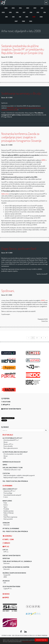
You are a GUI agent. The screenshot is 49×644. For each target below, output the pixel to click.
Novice (6, 594)
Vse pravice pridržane (41, 635)
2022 (35, 8)
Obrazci (6, 442)
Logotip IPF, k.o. (8, 589)
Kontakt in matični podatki (12, 409)
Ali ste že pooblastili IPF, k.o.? (12, 438)
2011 (20, 17)
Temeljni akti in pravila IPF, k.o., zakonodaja (17, 561)
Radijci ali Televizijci (9, 513)
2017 (24, 12)
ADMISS (43, 160)
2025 (13, 8)
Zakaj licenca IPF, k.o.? (10, 489)
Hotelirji (6, 515)
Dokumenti (7, 525)
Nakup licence (7, 501)
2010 (27, 17)
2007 (16, 21)
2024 (20, 8)
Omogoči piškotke (41, 640)
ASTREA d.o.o (31, 635)
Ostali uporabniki (8, 519)
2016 (31, 12)
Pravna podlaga (8, 493)
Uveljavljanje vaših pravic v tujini (12, 470)
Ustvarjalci (8, 435)
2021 (42, 8)
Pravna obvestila (8, 446)
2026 (6, 8)
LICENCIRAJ (7, 536)
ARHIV (5, 577)
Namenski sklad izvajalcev (12, 462)
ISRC (5, 458)
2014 (45, 12)
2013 (6, 17)
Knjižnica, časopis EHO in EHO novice (14, 573)
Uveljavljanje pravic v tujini (13, 468)
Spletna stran (5, 194)
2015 (38, 12)
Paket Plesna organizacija (10, 517)
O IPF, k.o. (5, 550)
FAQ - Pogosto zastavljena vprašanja (15, 481)
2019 (10, 12)
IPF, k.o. (6, 547)
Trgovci (5, 507)
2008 (41, 17)
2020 (3, 12)
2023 (28, 8)
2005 (31, 21)
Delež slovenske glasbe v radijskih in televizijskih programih (19, 475)
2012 (13, 17)
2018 (17, 12)
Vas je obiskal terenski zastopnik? (12, 495)
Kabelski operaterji (8, 511)
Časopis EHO (7, 575)
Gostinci (6, 505)
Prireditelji (6, 509)
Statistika (6, 473)
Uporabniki (7, 486)
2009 (34, 17)
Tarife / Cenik (8, 539)
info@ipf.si (6, 405)
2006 (23, 21)
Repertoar (6, 558)
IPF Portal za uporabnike (11, 528)
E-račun (6, 497)
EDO (5, 583)
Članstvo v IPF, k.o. (8, 444)
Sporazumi (6, 523)
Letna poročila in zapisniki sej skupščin (16, 567)
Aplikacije (6, 581)
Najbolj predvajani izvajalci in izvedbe (13, 477)
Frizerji (5, 503)
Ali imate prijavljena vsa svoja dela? (15, 452)
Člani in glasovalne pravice (11, 448)
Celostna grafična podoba (11, 587)
